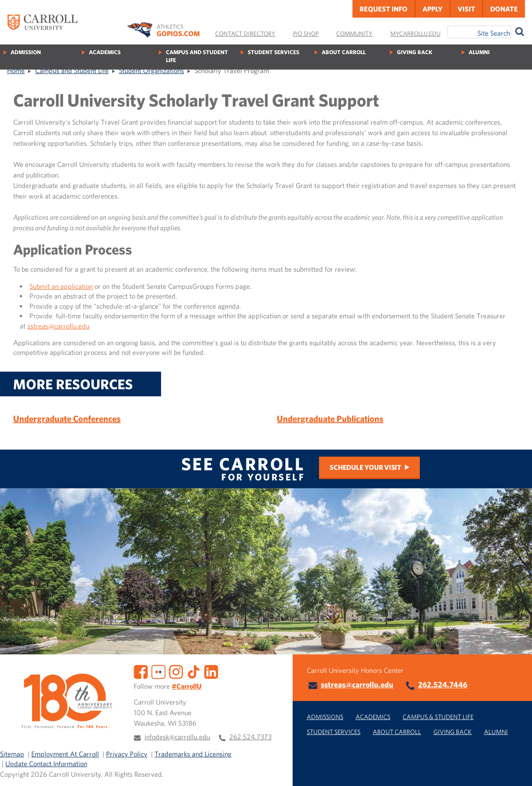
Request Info (383, 9)
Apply (433, 9)
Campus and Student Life (197, 56)
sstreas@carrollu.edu (58, 326)
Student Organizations (151, 70)
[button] (516, 770)
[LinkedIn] (211, 671)
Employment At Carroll (65, 754)
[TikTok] (194, 671)
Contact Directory (245, 33)
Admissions (325, 717)
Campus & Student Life (438, 717)
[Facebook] (141, 671)
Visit (466, 9)
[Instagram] (176, 671)
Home (16, 70)
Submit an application (61, 286)
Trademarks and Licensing (193, 754)
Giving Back (415, 52)
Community (354, 33)
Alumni (479, 52)
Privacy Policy (127, 754)
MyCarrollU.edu (415, 33)
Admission (26, 52)
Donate (504, 9)
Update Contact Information (46, 764)
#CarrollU (187, 686)
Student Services (273, 52)
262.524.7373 (250, 737)
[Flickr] (158, 671)
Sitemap (12, 754)
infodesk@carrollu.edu (177, 737)
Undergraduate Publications (330, 419)
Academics (105, 52)
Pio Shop (306, 33)
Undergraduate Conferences (67, 419)
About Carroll (344, 52)
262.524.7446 (443, 685)
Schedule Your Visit (365, 467)
